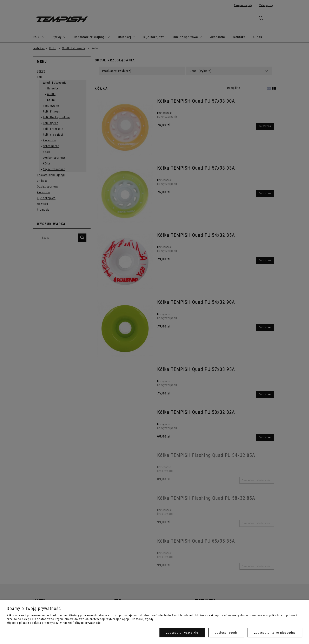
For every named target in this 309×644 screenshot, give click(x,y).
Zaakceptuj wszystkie (182, 633)
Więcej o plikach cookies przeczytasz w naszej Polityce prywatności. (55, 623)
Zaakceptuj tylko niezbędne (275, 633)
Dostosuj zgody (226, 633)
